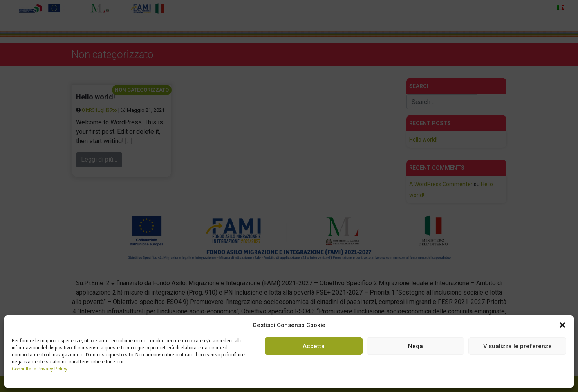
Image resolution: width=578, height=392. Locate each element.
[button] (562, 325)
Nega (415, 346)
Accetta (314, 346)
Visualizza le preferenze (517, 346)
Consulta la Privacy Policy (40, 369)
